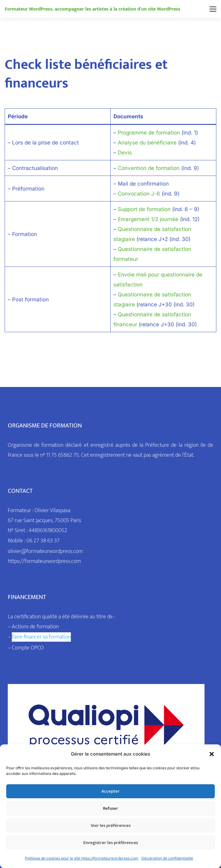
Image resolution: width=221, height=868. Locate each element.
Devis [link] (125, 153)
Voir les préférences (111, 826)
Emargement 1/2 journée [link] (148, 219)
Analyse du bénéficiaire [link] (147, 143)
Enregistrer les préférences (111, 843)
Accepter (110, 791)
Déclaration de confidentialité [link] (167, 858)
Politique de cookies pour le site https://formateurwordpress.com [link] (82, 858)
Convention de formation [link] (149, 168)
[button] (212, 754)
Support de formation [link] (144, 209)
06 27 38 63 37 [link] (43, 541)
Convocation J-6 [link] (139, 194)
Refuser (110, 808)
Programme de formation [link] (149, 133)
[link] (92, 9)
